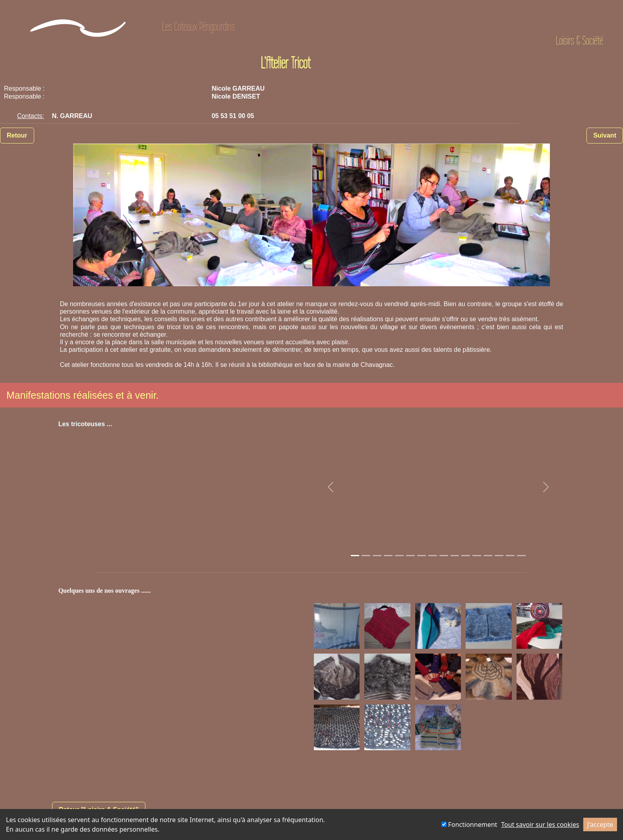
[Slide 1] (355, 556)
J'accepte (600, 824)
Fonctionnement (469, 824)
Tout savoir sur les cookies (540, 824)
